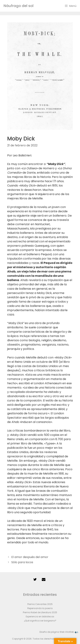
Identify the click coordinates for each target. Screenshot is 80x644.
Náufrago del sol (19, 6)
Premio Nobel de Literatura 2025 (40, 612)
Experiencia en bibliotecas (40, 617)
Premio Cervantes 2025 (40, 604)
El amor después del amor (30, 557)
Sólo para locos (22, 562)
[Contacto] (44, 580)
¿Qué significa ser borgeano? (40, 621)
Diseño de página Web (52, 632)
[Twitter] (35, 580)
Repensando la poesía (40, 608)
